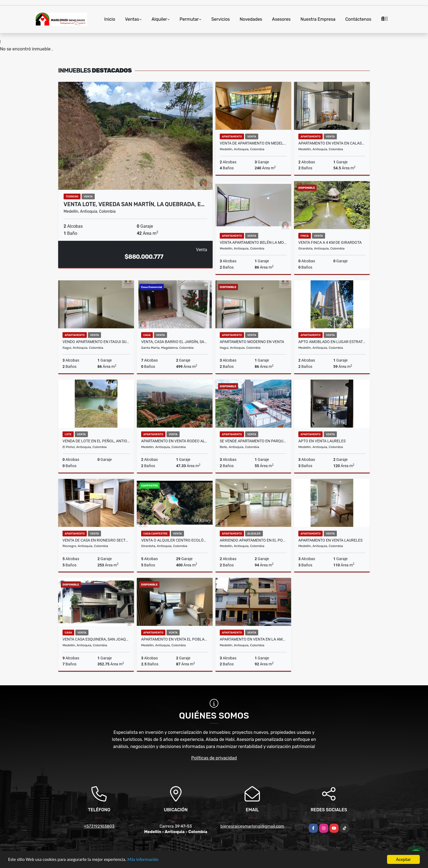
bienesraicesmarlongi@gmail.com (252, 826)
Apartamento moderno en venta (252, 342)
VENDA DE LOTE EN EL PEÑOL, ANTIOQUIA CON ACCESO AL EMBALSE (96, 441)
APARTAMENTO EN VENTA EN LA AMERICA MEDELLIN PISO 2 (253, 639)
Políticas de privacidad (214, 758)
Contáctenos (358, 19)
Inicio (110, 19)
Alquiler (159, 19)
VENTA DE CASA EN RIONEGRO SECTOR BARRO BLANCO (96, 540)
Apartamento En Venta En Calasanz (332, 143)
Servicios (221, 19)
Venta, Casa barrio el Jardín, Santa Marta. (175, 342)
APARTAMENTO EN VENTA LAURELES (330, 540)
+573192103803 (99, 826)
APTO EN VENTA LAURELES (322, 441)
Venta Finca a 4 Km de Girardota (330, 242)
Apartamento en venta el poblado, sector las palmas (175, 639)
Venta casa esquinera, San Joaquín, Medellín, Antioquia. (96, 639)
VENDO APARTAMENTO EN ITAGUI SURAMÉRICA (96, 342)
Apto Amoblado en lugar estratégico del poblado (332, 342)
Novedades (251, 19)
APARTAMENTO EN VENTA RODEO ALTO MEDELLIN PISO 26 (175, 441)
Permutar (189, 19)
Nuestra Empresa (318, 19)
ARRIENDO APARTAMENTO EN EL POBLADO (253, 540)
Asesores (281, 19)
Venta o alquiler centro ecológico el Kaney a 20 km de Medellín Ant (175, 540)
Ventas (132, 19)
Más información (145, 860)
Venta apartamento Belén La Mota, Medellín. (253, 242)
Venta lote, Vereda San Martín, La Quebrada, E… (134, 204)
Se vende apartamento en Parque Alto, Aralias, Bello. (253, 441)
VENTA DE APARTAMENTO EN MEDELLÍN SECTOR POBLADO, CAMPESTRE (253, 143)
